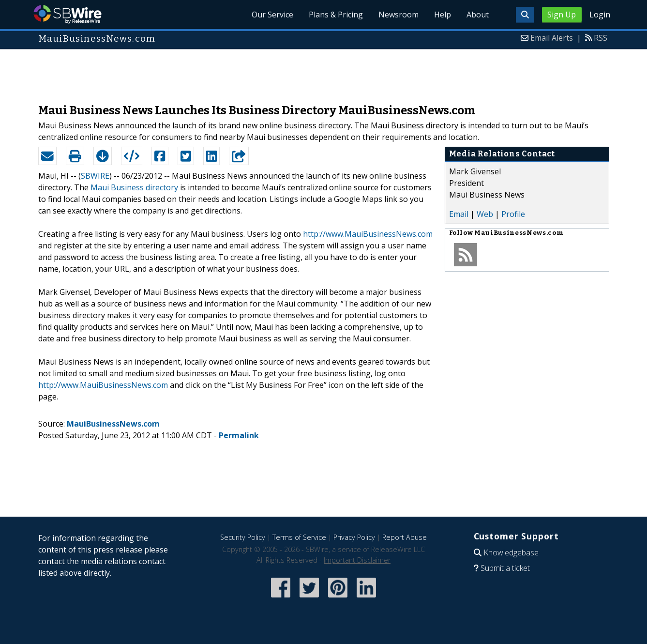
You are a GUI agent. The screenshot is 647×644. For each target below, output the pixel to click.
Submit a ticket (505, 568)
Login (600, 15)
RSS (601, 38)
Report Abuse (405, 537)
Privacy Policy (354, 537)
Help (443, 15)
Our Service (272, 15)
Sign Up (562, 15)
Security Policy (243, 537)
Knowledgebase (511, 552)
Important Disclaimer (357, 560)
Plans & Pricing (336, 15)
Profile (513, 214)
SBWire (68, 14)
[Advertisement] (324, 72)
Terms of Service (299, 537)
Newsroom (399, 15)
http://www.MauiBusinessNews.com (368, 234)
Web (485, 214)
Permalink (239, 435)
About (478, 15)
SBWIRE (95, 176)
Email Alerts (552, 38)
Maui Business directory (134, 187)
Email (459, 214)
